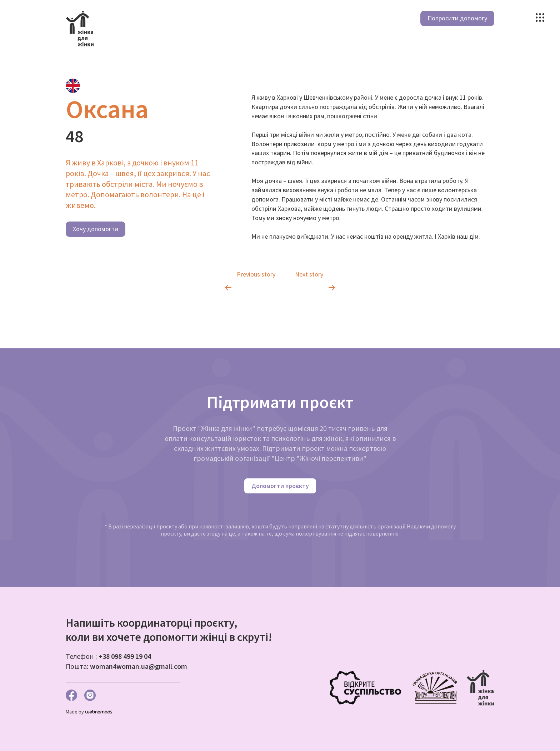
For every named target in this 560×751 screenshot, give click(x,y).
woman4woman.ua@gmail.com (139, 666)
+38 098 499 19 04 (125, 656)
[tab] (73, 86)
